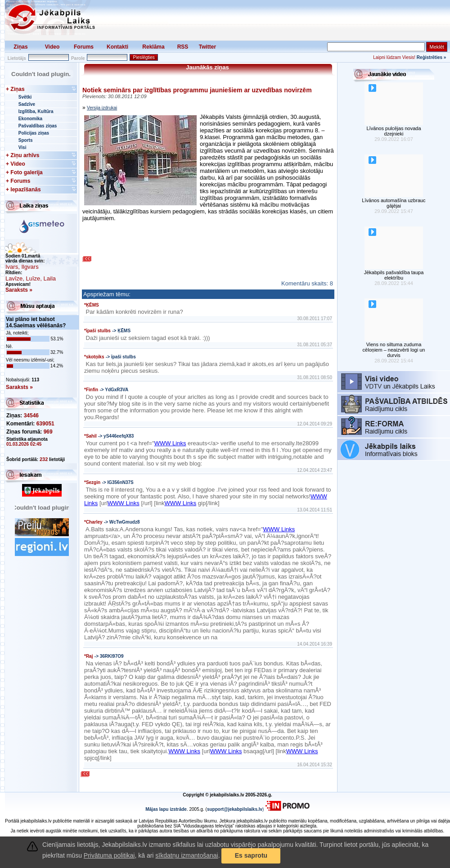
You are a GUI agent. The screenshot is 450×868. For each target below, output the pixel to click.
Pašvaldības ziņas (38, 126)
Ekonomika (30, 119)
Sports (26, 140)
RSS (183, 47)
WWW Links (170, 443)
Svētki (25, 97)
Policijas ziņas (34, 133)
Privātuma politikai (109, 855)
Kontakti (117, 47)
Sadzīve (27, 104)
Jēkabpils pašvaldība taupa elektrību (394, 275)
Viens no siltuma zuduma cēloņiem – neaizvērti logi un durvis (394, 350)
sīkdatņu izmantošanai (187, 855)
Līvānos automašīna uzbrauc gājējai (394, 203)
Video (52, 47)
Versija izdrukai (102, 108)
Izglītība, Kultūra (36, 111)
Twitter (207, 47)
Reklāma (153, 47)
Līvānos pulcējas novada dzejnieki (394, 131)
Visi (22, 147)
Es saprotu (251, 855)
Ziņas (20, 47)
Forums (84, 47)
